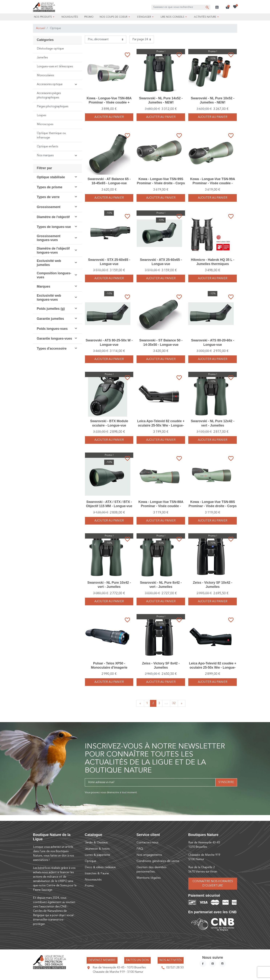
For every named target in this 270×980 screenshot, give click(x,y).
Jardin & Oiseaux (96, 843)
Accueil (41, 28)
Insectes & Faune (97, 874)
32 (174, 703)
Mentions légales (149, 878)
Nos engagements (149, 855)
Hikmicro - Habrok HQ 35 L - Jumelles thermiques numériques (213, 264)
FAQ (140, 849)
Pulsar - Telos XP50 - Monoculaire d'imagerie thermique (109, 668)
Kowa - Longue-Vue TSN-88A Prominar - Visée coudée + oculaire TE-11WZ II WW (109, 102)
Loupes (41, 115)
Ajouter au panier (109, 117)
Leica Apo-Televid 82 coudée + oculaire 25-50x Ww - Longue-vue (213, 668)
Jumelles (42, 58)
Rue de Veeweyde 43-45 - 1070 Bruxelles (119, 968)
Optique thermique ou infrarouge (51, 136)
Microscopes (45, 124)
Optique (91, 861)
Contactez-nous (148, 843)
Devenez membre (102, 960)
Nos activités (171, 960)
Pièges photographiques (53, 107)
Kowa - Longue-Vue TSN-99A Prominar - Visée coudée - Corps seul (213, 183)
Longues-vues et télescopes (55, 67)
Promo (89, 886)
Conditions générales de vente (158, 861)
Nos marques (45, 156)
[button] (228, 7)
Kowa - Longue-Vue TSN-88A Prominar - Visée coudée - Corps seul (161, 506)
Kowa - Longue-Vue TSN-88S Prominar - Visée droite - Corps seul (213, 506)
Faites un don (137, 960)
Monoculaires (45, 75)
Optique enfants (47, 147)
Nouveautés (93, 880)
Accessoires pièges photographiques (49, 95)
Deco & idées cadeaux (100, 867)
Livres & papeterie (98, 855)
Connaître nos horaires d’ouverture (213, 884)
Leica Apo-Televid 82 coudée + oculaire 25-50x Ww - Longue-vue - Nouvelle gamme (161, 425)
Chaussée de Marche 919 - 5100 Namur (118, 972)
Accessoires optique (50, 84)
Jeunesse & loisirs (97, 849)
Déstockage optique (50, 49)
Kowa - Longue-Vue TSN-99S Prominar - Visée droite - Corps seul (161, 183)
